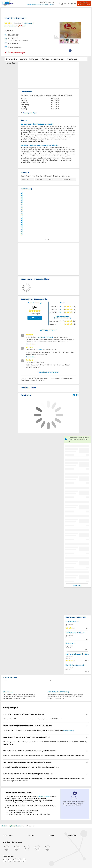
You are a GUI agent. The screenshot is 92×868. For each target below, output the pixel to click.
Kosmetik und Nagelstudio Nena (77, 654)
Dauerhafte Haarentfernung (58, 692)
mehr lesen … (31, 344)
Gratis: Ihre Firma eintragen (84, 3)
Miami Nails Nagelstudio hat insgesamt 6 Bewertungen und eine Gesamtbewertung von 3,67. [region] (31, 767)
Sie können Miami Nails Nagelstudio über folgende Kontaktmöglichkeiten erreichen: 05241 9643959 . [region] (39, 730)
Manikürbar (69, 643)
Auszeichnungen (58, 59)
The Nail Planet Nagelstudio (75, 665)
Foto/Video (45, 59)
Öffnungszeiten (12, 59)
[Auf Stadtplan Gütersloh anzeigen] (77, 395)
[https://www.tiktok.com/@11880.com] (15, 860)
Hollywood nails (71, 622)
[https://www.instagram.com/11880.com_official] (10, 860)
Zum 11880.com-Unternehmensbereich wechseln (41, 4)
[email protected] (69, 730)
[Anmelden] (66, 4)
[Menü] (76, 3)
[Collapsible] (87, 714)
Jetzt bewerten (35, 318)
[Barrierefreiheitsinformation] (72, 3)
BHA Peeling (8, 692)
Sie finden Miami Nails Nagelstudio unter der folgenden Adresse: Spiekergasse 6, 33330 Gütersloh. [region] (33, 719)
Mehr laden (77, 585)
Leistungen (34, 59)
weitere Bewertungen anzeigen (48, 372)
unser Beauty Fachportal (45, 337)
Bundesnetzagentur (44, 796)
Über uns (23, 59)
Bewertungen (72, 59)
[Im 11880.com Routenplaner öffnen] (74, 395)
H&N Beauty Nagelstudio (74, 633)
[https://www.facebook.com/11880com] (5, 860)
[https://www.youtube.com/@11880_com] (24, 860)
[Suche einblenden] (60, 3)
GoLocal (39, 350)
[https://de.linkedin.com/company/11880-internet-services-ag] (19, 860)
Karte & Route (11, 63)
